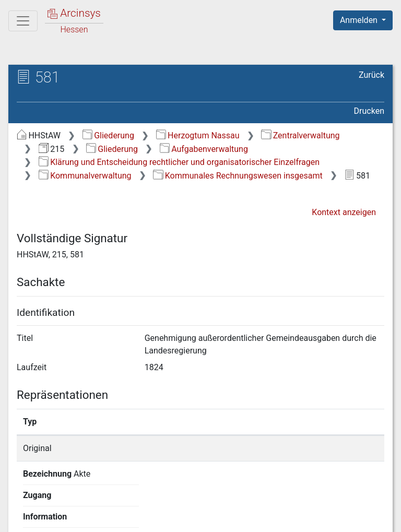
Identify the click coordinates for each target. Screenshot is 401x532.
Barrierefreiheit (289, 518)
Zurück (371, 75)
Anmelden (360, 20)
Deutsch (63, 498)
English (24, 498)
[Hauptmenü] (23, 21)
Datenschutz (209, 518)
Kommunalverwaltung (85, 176)
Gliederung (108, 135)
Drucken (369, 111)
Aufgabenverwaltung (204, 149)
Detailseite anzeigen (316, 448)
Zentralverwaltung (300, 135)
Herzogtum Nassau (198, 135)
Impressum (366, 518)
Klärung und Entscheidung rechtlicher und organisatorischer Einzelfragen (179, 162)
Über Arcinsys (132, 518)
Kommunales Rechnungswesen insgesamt (238, 176)
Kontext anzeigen (344, 212)
